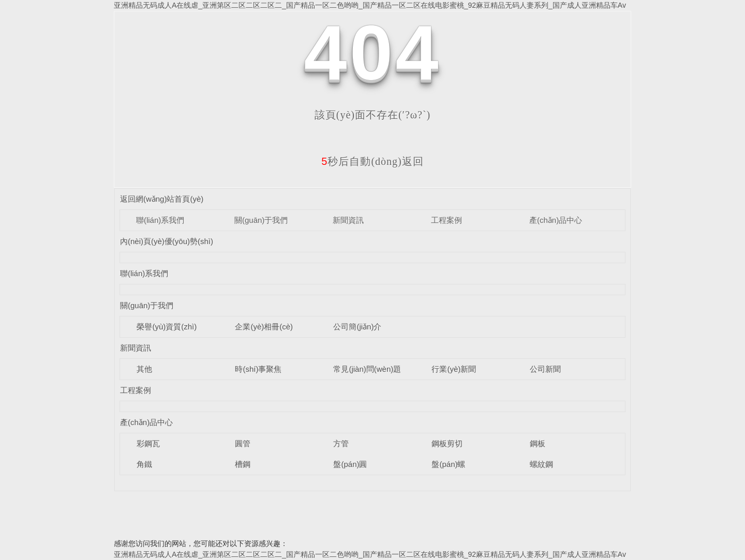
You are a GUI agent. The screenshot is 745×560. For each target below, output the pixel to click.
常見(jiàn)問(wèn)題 (367, 369)
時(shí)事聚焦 (258, 369)
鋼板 (538, 443)
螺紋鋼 (541, 464)
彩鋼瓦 (148, 443)
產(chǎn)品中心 (556, 220)
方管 (341, 443)
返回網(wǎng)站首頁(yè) (162, 199)
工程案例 (446, 220)
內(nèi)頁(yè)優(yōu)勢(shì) (167, 241)
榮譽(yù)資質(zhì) (167, 327)
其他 (144, 369)
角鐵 (144, 464)
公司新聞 (545, 369)
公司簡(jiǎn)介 (357, 327)
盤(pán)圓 (350, 464)
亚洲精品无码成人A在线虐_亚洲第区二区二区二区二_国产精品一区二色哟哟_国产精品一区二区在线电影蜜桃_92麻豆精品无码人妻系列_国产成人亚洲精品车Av (370, 5)
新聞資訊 (348, 220)
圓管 (243, 443)
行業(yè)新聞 (454, 369)
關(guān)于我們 (261, 220)
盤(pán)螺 (448, 464)
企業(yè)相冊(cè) (264, 327)
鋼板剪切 (447, 443)
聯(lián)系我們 (160, 220)
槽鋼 (243, 464)
